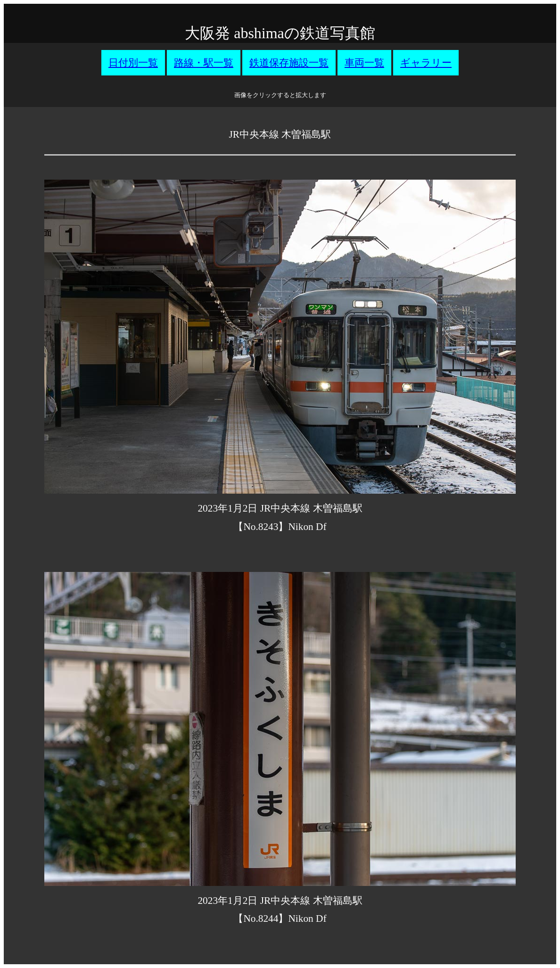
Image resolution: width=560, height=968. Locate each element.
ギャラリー (426, 63)
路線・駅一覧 (204, 63)
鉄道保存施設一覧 (289, 63)
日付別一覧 (133, 63)
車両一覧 (364, 63)
